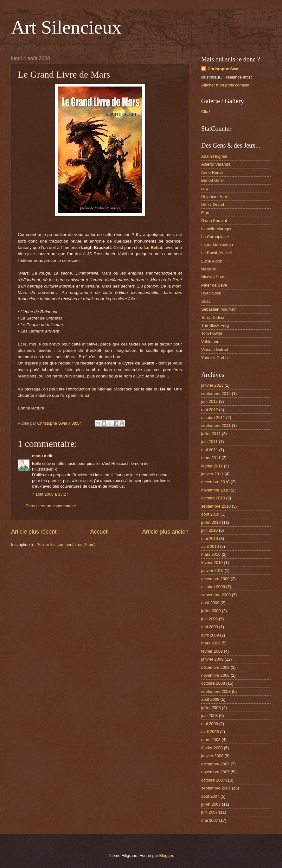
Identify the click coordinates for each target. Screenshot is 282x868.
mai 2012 (210, 410)
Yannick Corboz (215, 358)
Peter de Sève (214, 285)
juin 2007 (209, 812)
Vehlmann (210, 342)
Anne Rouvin (213, 172)
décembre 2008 (215, 667)
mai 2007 (210, 820)
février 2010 (212, 563)
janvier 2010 (212, 570)
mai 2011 (210, 450)
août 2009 (210, 603)
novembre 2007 (215, 772)
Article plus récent (34, 532)
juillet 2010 (211, 522)
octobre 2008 (213, 683)
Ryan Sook (211, 293)
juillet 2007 (211, 804)
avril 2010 (210, 546)
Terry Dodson (213, 317)
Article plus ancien (165, 532)
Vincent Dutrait (215, 349)
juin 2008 (209, 716)
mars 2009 (211, 643)
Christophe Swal (224, 69)
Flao (205, 213)
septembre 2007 (216, 788)
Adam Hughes (214, 156)
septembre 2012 (216, 393)
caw (205, 189)
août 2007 (210, 796)
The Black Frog (215, 325)
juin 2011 (209, 442)
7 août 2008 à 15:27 (50, 494)
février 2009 (212, 651)
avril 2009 (210, 635)
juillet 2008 (211, 708)
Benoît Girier (213, 180)
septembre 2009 (216, 595)
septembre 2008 (216, 691)
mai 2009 (210, 627)
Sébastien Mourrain (219, 309)
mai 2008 (210, 724)
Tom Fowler (212, 333)
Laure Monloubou (217, 245)
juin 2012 (209, 401)
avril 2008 (210, 732)
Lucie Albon (212, 261)
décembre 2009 (215, 579)
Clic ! (206, 112)
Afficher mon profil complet (225, 85)
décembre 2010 (215, 482)
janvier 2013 (212, 385)
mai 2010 (210, 539)
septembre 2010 (216, 506)
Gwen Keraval (214, 221)
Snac (206, 301)
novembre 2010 (215, 490)
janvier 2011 (212, 474)
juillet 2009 (211, 611)
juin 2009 (209, 619)
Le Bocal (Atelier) (217, 253)
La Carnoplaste (215, 237)
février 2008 (212, 748)
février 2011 (212, 466)
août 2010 (210, 514)
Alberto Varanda (216, 164)
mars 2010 (211, 554)
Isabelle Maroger (216, 229)
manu (37, 456)
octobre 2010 (213, 498)
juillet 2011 (211, 434)
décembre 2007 (215, 764)
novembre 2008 (215, 675)
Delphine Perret (215, 196)
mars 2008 (211, 740)
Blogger (166, 855)
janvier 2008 (212, 756)
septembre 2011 (216, 425)
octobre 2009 (213, 587)
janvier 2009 (212, 659)
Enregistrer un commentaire (51, 506)
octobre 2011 (213, 418)
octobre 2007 (213, 780)
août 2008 (210, 699)
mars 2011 (211, 458)
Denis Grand (213, 204)
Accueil (99, 532)
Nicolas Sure (213, 277)
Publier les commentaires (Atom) (66, 545)
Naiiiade (209, 269)
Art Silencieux (66, 27)
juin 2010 (209, 530)
